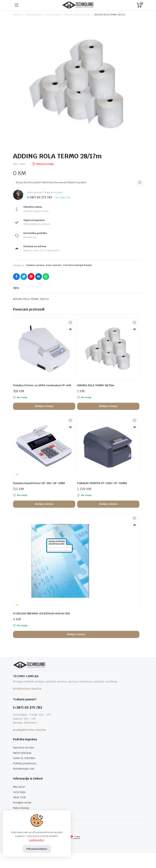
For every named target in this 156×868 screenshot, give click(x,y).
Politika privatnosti (25, 763)
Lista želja (19, 792)
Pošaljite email (22, 803)
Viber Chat (20, 797)
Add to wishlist (140, 182)
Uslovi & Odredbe (24, 758)
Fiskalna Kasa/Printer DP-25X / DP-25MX (39, 483)
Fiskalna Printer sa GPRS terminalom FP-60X (42, 385)
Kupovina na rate (24, 748)
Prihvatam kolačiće (37, 849)
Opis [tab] (16, 288)
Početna (17, 15)
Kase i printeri (53, 15)
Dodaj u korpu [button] (44, 406)
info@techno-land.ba (27, 689)
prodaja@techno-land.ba (29, 730)
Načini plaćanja (22, 753)
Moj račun (19, 787)
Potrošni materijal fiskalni (77, 15)
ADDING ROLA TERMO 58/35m (96, 385)
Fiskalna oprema (34, 15)
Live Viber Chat (63, 198)
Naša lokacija (21, 808)
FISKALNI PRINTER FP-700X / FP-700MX (102, 483)
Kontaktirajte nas (24, 769)
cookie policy (37, 840)
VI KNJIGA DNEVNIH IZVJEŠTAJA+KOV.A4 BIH (41, 613)
